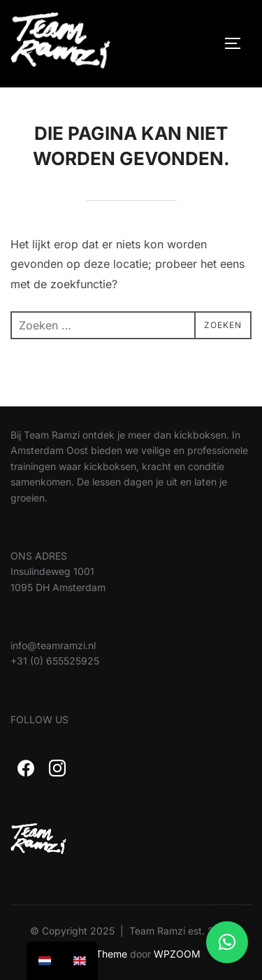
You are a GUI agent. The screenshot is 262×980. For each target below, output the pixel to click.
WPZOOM (177, 954)
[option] (80, 961)
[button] (227, 942)
